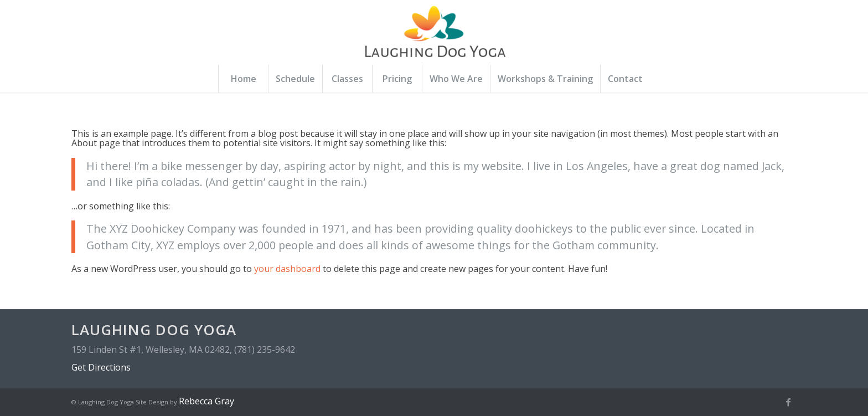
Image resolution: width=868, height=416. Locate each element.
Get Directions (101, 367)
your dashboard (287, 269)
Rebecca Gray (206, 401)
